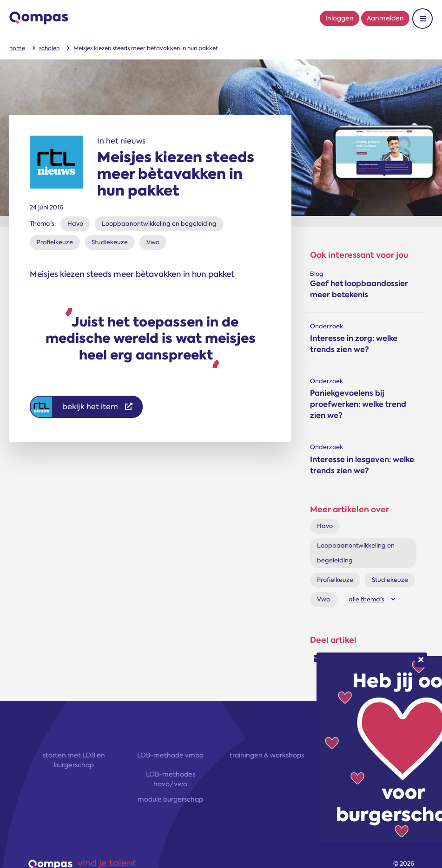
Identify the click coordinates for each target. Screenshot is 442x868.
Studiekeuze (110, 242)
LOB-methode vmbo (170, 755)
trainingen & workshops (267, 755)
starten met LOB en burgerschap (74, 760)
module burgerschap (170, 799)
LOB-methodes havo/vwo (171, 779)
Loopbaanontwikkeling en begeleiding (159, 224)
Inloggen (340, 18)
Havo (75, 224)
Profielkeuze (55, 242)
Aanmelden (385, 18)
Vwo (153, 242)
